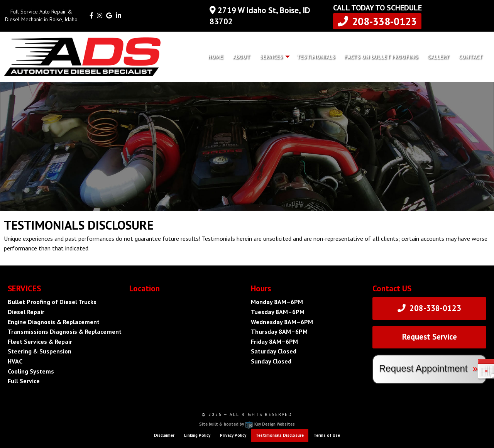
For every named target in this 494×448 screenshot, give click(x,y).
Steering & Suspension (40, 351)
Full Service (24, 381)
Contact (470, 57)
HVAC (15, 361)
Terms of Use (327, 435)
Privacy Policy (233, 435)
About (241, 57)
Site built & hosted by (247, 424)
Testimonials (316, 57)
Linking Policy (197, 435)
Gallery (438, 57)
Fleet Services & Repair (40, 341)
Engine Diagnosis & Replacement (54, 322)
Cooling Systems (31, 371)
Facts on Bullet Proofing (381, 57)
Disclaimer (164, 435)
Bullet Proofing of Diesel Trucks (52, 302)
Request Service (430, 337)
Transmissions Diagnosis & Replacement (65, 331)
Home (216, 57)
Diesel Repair (26, 312)
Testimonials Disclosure (280, 435)
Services (271, 57)
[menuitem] (216, 57)
